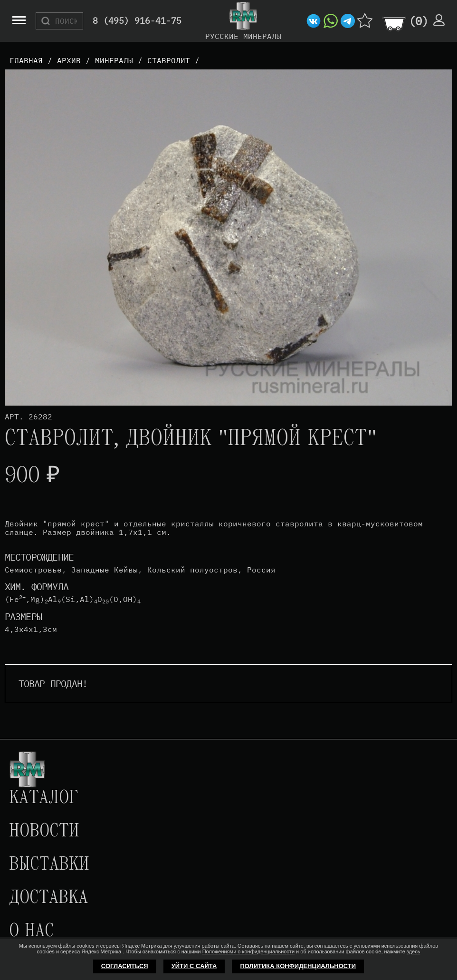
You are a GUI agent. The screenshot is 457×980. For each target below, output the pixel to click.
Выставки (49, 865)
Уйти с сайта (194, 966)
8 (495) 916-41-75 (137, 21)
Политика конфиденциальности (298, 966)
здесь (414, 951)
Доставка (48, 898)
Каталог (44, 798)
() (419, 21)
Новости (44, 832)
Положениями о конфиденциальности (248, 951)
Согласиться (125, 966)
